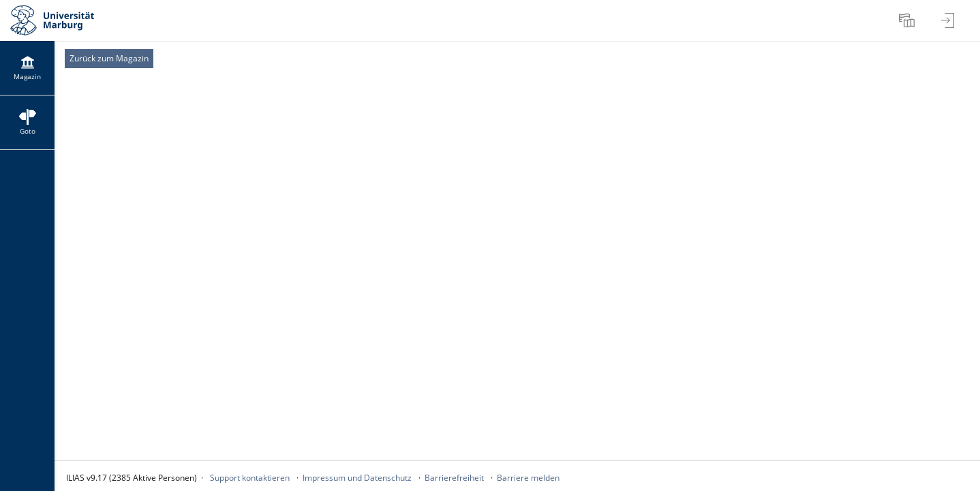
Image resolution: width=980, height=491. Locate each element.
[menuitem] (908, 20)
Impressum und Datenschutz (357, 478)
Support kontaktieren (250, 478)
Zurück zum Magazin (109, 58)
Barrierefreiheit (454, 478)
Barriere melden (528, 478)
